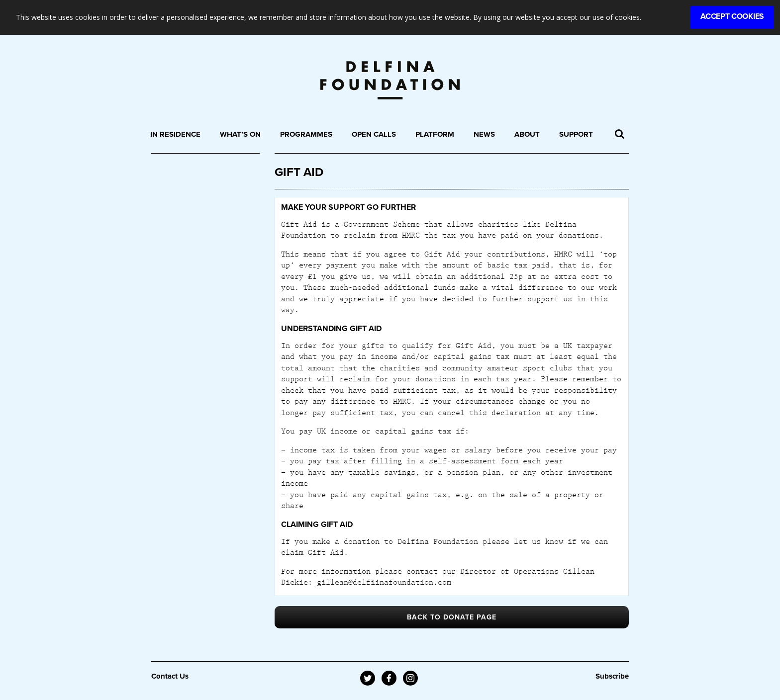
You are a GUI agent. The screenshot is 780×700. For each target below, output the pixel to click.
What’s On (240, 134)
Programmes (306, 134)
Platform (435, 134)
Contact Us (170, 676)
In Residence (175, 134)
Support (576, 134)
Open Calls (374, 134)
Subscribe (612, 676)
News (484, 134)
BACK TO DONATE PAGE (452, 617)
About (527, 134)
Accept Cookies (732, 16)
